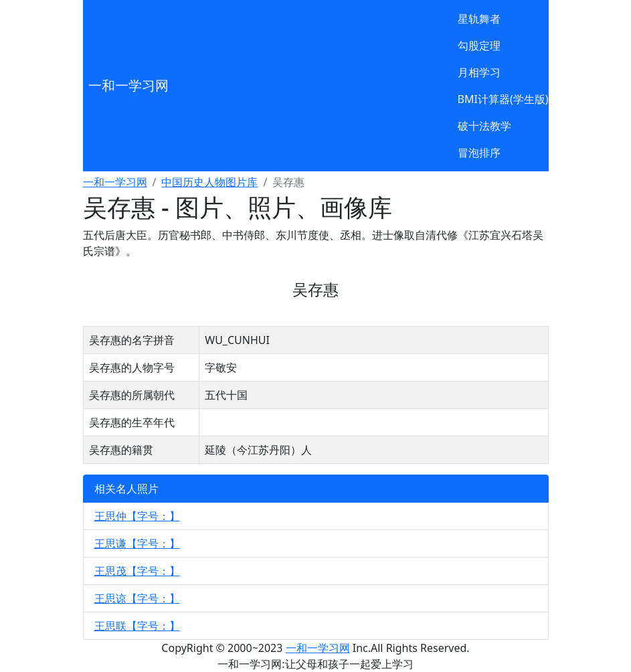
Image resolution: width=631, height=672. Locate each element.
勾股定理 (479, 46)
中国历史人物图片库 (209, 182)
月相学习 (479, 72)
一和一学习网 (128, 85)
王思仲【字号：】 (137, 516)
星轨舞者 (479, 19)
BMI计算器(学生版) (503, 99)
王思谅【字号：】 (137, 598)
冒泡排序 (479, 153)
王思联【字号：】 (137, 626)
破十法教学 (484, 126)
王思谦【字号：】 (137, 543)
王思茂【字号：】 (137, 571)
